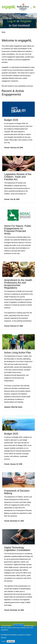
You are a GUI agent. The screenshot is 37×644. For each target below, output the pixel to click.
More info (4, 638)
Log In (12, 21)
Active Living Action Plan (18, 353)
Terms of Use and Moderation (24, 626)
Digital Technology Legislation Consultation (17, 549)
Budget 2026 (11, 120)
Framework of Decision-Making (17, 492)
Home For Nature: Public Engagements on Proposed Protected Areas (18, 230)
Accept (4, 641)
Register (26, 21)
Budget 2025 (11, 434)
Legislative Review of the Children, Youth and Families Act (18, 177)
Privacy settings (18, 625)
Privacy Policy (6, 626)
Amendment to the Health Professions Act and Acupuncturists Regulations (18, 284)
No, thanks (11, 641)
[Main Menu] (34, 7)
